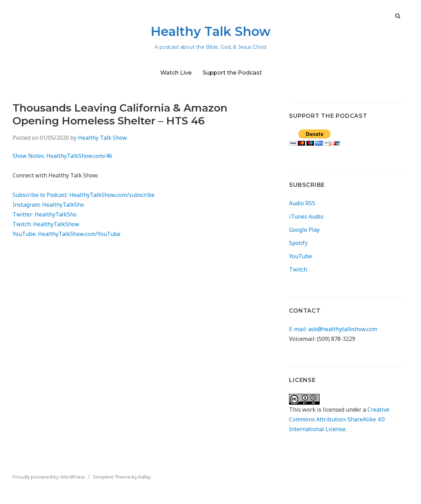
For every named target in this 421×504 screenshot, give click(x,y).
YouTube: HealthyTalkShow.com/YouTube (67, 234)
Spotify (298, 243)
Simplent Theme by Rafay (122, 477)
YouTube (301, 256)
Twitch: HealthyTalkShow (46, 224)
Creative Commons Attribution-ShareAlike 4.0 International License (339, 419)
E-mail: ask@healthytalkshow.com (333, 329)
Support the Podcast (232, 73)
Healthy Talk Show (211, 31)
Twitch (298, 269)
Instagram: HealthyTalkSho (48, 205)
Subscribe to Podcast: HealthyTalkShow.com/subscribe (84, 195)
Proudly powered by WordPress (49, 477)
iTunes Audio (306, 216)
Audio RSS (302, 203)
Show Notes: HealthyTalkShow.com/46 (62, 156)
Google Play (304, 230)
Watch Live (176, 73)
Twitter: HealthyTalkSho (45, 214)
